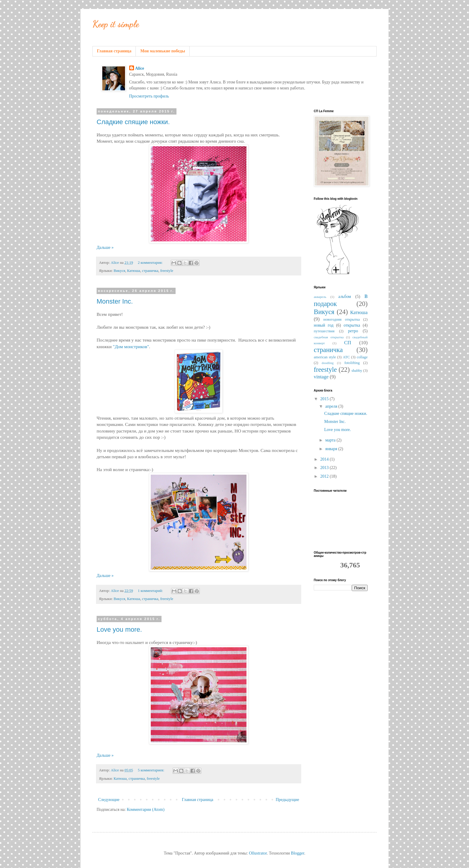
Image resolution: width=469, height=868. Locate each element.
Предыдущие (287, 800)
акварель (320, 297)
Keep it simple (116, 24)
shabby (357, 371)
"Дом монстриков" (131, 347)
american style (325, 357)
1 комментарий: (151, 591)
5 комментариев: (152, 770)
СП (348, 343)
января (332, 449)
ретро (353, 331)
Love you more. (119, 629)
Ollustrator (258, 853)
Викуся (119, 271)
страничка (150, 271)
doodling (328, 363)
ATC (346, 357)
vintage (321, 377)
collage (362, 357)
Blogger (298, 853)
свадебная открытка (329, 337)
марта (331, 440)
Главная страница (114, 51)
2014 (325, 459)
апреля (332, 406)
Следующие (109, 800)
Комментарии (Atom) (146, 810)
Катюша (134, 271)
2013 (325, 468)
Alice (140, 68)
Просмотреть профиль (149, 96)
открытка (352, 325)
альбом (345, 297)
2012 (325, 476)
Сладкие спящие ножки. (133, 122)
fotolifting (352, 363)
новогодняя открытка (342, 319)
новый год (324, 325)
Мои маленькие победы (163, 51)
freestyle (167, 271)
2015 (325, 399)
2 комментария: (151, 263)
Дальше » (105, 248)
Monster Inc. (115, 301)
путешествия (324, 331)
